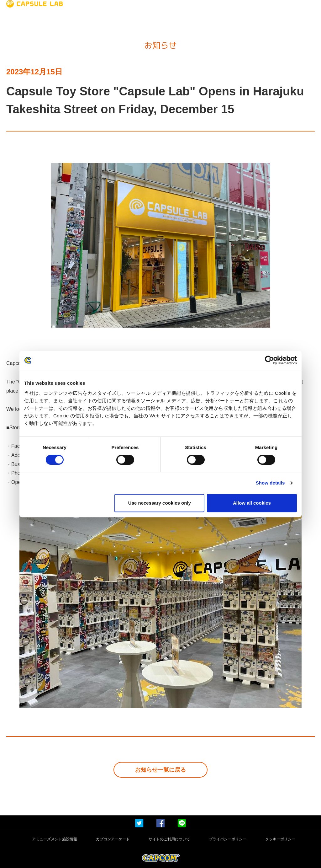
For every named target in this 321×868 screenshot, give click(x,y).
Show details (270, 483)
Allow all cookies (252, 503)
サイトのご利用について (169, 839)
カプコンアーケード (113, 839)
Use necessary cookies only (160, 503)
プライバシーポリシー (228, 839)
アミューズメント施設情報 (55, 839)
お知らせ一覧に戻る (160, 770)
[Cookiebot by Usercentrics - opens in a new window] (269, 360)
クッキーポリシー (280, 839)
